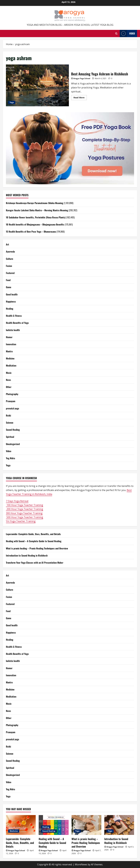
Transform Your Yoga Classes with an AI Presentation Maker (35, 563)
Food (8, 280)
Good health (12, 294)
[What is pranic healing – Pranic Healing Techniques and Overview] (86, 825)
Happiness (11, 301)
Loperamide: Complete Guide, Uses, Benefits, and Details (33, 534)
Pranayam (11, 401)
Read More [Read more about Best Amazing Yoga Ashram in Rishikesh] (80, 98)
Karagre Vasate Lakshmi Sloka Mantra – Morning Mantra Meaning (37, 210)
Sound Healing (13, 430)
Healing (10, 309)
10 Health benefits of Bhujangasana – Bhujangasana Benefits (35, 224)
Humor (9, 337)
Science (10, 423)
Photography (12, 394)
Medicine (10, 358)
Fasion (9, 266)
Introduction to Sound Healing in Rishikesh (27, 555)
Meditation (11, 365)
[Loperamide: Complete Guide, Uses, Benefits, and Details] (21, 825)
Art (7, 244)
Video (9, 451)
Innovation (11, 344)
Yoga (12, 102)
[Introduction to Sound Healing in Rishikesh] (119, 825)
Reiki (8, 415)
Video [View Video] (127, 33)
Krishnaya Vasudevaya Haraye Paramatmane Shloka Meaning (35, 203)
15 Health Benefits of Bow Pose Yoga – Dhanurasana (31, 232)
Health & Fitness (14, 316)
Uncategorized (13, 444)
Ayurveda (10, 251)
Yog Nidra (10, 458)
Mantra (9, 351)
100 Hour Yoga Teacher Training (25, 505)
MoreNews (81, 864)
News (8, 380)
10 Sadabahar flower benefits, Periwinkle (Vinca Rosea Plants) (36, 217)
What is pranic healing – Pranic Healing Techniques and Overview (37, 548)
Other (9, 387)
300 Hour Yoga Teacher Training (24, 513)
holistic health (13, 330)
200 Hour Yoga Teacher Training (25, 509)
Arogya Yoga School (82, 78)
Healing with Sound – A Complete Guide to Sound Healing (34, 541)
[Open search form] (116, 34)
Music (9, 373)
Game (9, 287)
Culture (10, 259)
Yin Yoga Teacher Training (21, 521)
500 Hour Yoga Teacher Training (25, 517)
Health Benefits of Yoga (17, 323)
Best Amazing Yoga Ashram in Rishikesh (37, 85)
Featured (10, 273)
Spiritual (10, 437)
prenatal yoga (12, 408)
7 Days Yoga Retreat (17, 501)
